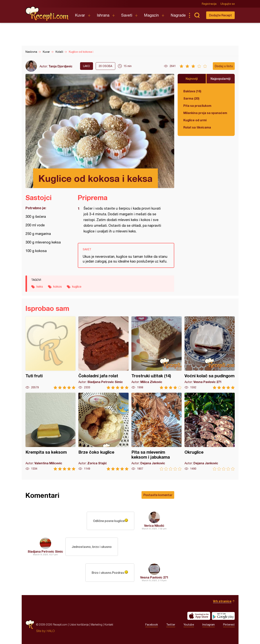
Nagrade (178, 15)
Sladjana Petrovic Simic (45, 551)
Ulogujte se (228, 4)
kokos (58, 286)
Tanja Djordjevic (60, 66)
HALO (51, 631)
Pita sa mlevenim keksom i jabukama (157, 432)
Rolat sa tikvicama (197, 127)
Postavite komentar (158, 495)
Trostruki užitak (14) (157, 353)
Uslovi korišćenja (79, 624)
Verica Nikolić (154, 525)
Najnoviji (192, 79)
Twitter (171, 625)
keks (40, 286)
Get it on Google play (223, 616)
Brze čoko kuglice (103, 432)
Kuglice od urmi (195, 120)
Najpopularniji (221, 79)
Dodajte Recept (220, 15)
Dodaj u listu (224, 66)
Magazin (151, 15)
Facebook (152, 625)
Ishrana (103, 15)
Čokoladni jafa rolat (103, 353)
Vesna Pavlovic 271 (154, 577)
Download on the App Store (199, 616)
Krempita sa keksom (51, 432)
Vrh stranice (222, 601)
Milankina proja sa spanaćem (205, 113)
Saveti (127, 15)
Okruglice (210, 432)
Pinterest (229, 625)
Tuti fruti (51, 353)
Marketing (97, 624)
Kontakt (109, 624)
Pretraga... (197, 15)
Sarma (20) (191, 98)
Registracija (209, 4)
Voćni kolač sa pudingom (210, 353)
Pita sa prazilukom (197, 106)
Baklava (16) (192, 91)
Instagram (209, 625)
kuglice (77, 286)
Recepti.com (47, 14)
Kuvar (80, 15)
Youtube (189, 625)
